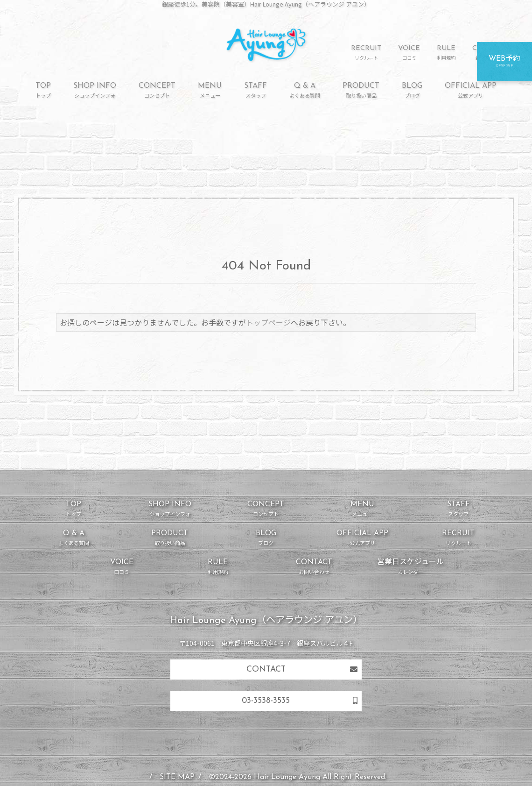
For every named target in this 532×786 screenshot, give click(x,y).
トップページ (268, 322)
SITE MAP (177, 777)
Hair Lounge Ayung (287, 777)
